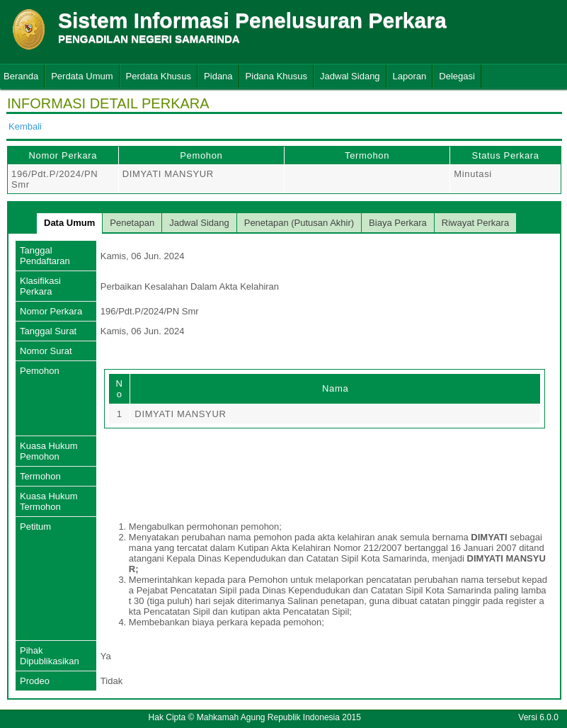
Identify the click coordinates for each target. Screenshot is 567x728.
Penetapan (132, 223)
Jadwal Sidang (350, 76)
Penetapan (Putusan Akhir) (299, 223)
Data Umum (69, 223)
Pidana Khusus (276, 76)
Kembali (25, 126)
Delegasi (457, 76)
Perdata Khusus (159, 76)
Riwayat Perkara (475, 223)
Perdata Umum (82, 76)
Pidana (218, 76)
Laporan (410, 76)
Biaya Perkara (398, 223)
